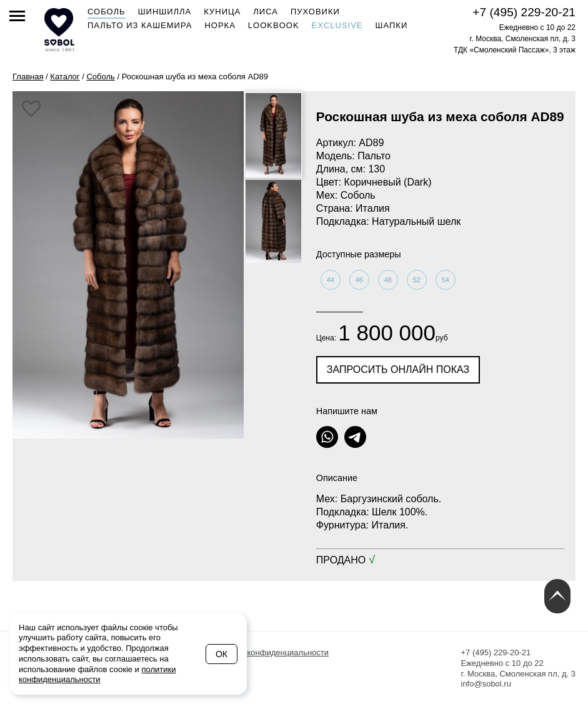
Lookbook (274, 25)
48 (388, 280)
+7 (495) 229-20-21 (524, 12)
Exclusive (337, 25)
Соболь (107, 12)
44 (331, 280)
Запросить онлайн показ (398, 369)
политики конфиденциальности (97, 675)
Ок (222, 654)
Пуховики (315, 12)
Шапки (392, 25)
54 (446, 280)
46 (359, 280)
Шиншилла (165, 12)
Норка (220, 25)
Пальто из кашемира (140, 25)
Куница (222, 12)
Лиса (266, 12)
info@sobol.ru (486, 684)
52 (417, 280)
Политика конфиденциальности (269, 652)
